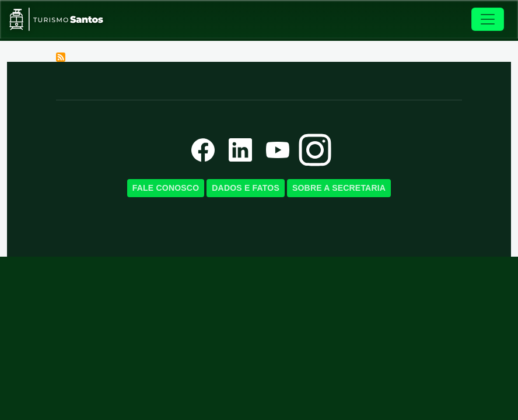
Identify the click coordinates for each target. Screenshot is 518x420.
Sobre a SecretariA (339, 188)
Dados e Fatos (246, 188)
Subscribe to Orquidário (61, 57)
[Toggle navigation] (488, 19)
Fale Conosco (166, 188)
